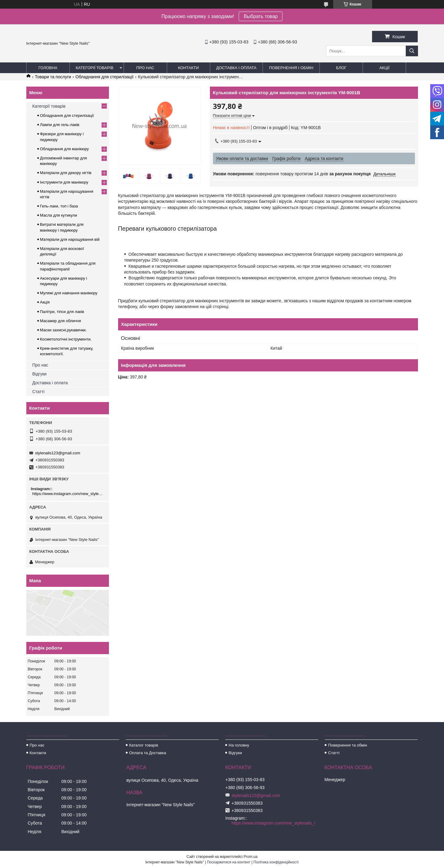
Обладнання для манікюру (65, 149)
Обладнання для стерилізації (105, 77)
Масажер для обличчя (61, 321)
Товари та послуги (53, 77)
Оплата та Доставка (148, 753)
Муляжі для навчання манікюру (69, 293)
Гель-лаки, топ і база (59, 206)
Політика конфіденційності (276, 862)
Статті (39, 392)
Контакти (188, 68)
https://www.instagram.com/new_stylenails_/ (68, 494)
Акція (45, 302)
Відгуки (40, 374)
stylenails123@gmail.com (58, 453)
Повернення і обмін (291, 68)
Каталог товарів (144, 745)
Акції (384, 68)
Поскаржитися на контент (229, 862)
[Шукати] (412, 51)
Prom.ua (250, 857)
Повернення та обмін (347, 745)
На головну (239, 745)
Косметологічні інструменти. (66, 339)
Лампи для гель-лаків (60, 125)
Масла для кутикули (59, 215)
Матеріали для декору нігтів (66, 173)
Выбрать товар (261, 16)
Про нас (145, 68)
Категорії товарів (95, 68)
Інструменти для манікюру (64, 182)
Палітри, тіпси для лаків (62, 312)
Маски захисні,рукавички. (63, 330)
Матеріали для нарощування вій (70, 239)
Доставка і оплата (237, 68)
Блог (341, 68)
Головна (48, 68)
